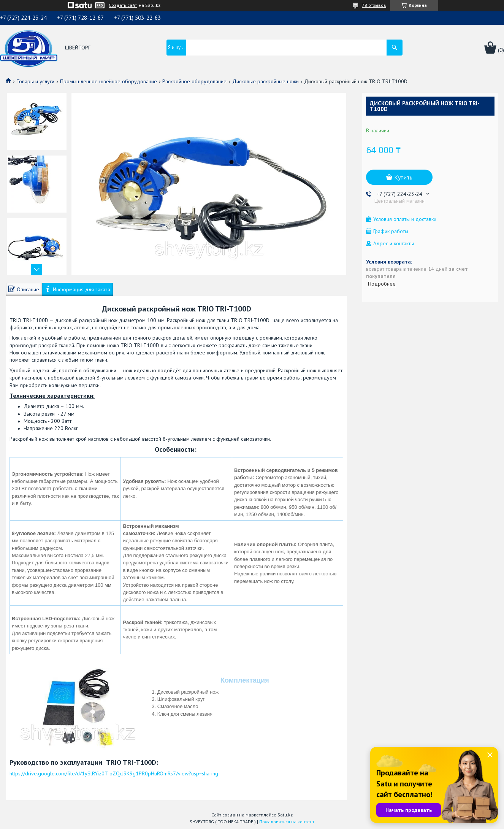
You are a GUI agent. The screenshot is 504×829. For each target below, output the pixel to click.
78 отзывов (374, 5)
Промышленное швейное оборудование (109, 81)
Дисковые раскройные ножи (265, 81)
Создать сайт (123, 5)
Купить (403, 177)
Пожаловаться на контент (287, 822)
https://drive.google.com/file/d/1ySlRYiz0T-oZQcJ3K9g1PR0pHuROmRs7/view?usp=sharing (114, 773)
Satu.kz (285, 815)
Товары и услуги (35, 81)
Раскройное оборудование (194, 81)
